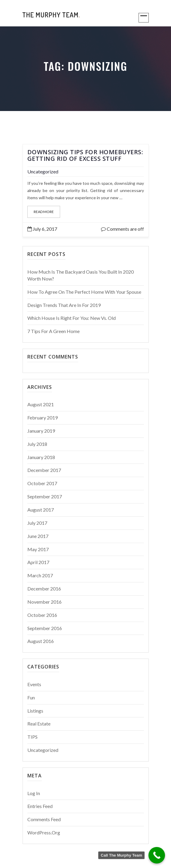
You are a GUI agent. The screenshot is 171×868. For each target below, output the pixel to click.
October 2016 (42, 615)
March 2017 (40, 575)
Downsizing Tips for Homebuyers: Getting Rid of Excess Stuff (85, 155)
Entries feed (40, 806)
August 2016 (41, 641)
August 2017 (41, 510)
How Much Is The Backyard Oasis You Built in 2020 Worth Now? (81, 275)
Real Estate (39, 724)
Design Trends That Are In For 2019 (64, 305)
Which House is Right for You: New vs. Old (72, 318)
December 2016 (44, 589)
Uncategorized (43, 171)
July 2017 (37, 523)
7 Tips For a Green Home (53, 331)
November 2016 (44, 602)
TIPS (32, 737)
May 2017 (38, 549)
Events (34, 684)
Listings (35, 711)
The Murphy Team (51, 15)
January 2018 (41, 457)
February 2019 (43, 417)
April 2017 (38, 562)
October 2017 (42, 483)
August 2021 (41, 404)
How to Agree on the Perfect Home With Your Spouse (84, 292)
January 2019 (41, 431)
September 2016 (45, 628)
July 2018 (37, 444)
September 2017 (45, 496)
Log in (34, 793)
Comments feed (44, 819)
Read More (44, 212)
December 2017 (44, 470)
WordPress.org (44, 832)
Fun (31, 697)
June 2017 (38, 536)
